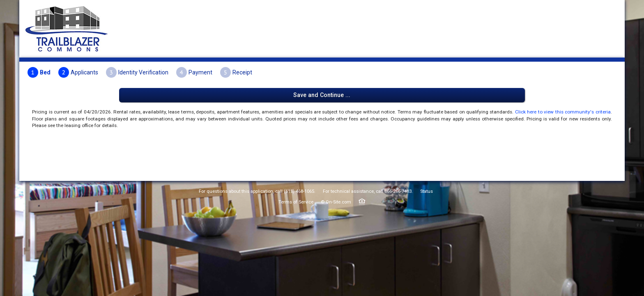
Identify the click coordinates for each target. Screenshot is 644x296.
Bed (149, 72)
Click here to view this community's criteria (285, 104)
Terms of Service (296, 260)
